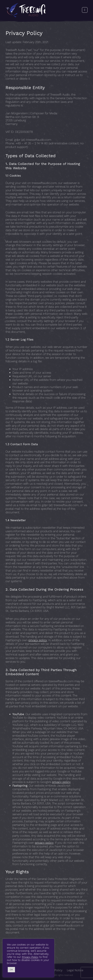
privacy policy (38, 640)
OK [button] (11, 970)
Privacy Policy (30, 957)
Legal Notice (75, 970)
